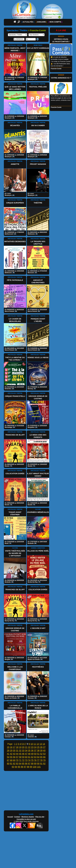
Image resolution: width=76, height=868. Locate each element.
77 (38, 760)
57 (17, 757)
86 (26, 764)
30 (14, 751)
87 (29, 764)
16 (11, 747)
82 (14, 764)
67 (8, 760)
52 (41, 754)
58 (20, 757)
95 (19, 767)
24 (35, 747)
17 (14, 747)
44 (17, 754)
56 (14, 757)
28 (8, 751)
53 (44, 754)
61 (29, 757)
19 (20, 747)
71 (20, 760)
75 (32, 760)
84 (20, 764)
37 (35, 751)
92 (44, 764)
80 (8, 764)
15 (8, 747)
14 (44, 744)
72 (23, 760)
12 (38, 744)
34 (26, 751)
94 (16, 767)
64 (38, 757)
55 (11, 757)
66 (44, 757)
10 (32, 744)
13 (41, 744)
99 (31, 767)
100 (35, 767)
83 (17, 764)
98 (28, 767)
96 (22, 767)
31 (17, 751)
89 (35, 764)
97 (25, 767)
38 (38, 751)
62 (32, 757)
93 (13, 767)
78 (41, 760)
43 (14, 754)
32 (20, 751)
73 (26, 760)
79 (44, 760)
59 (23, 757)
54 (8, 757)
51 (38, 754)
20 (23, 747)
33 (23, 751)
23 (32, 747)
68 (11, 760)
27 (44, 747)
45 (20, 754)
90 (38, 764)
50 (35, 754)
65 (41, 757)
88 (32, 764)
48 (29, 754)
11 (35, 744)
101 (39, 767)
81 (11, 764)
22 (29, 747)
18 (17, 747)
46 (23, 754)
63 (35, 757)
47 (26, 754)
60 (26, 757)
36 (32, 751)
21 (26, 747)
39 (41, 751)
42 (11, 754)
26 (41, 747)
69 (14, 760)
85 (23, 764)
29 (11, 751)
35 (29, 751)
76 (35, 760)
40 (44, 751)
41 (8, 754)
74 (29, 760)
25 (38, 747)
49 (32, 754)
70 (17, 760)
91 (41, 764)
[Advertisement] (38, 791)
